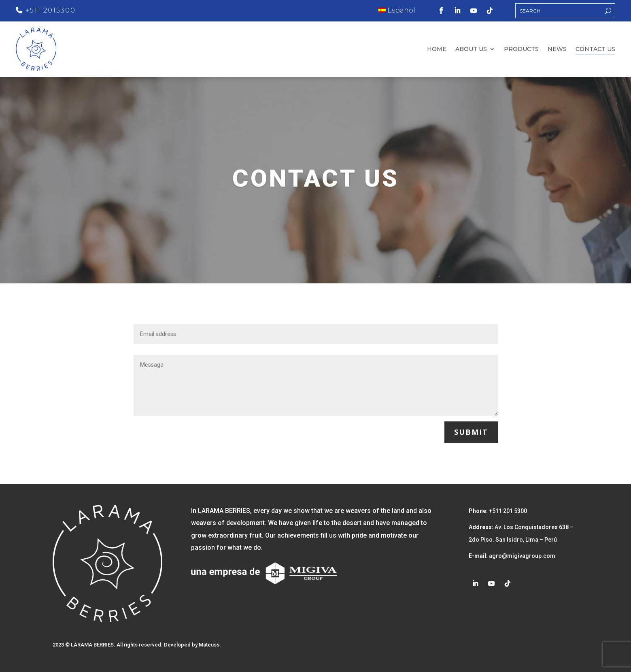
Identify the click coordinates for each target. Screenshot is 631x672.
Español (397, 10)
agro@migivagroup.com (522, 556)
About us (471, 49)
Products (521, 49)
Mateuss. (210, 645)
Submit (471, 432)
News (557, 49)
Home (437, 49)
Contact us (595, 49)
